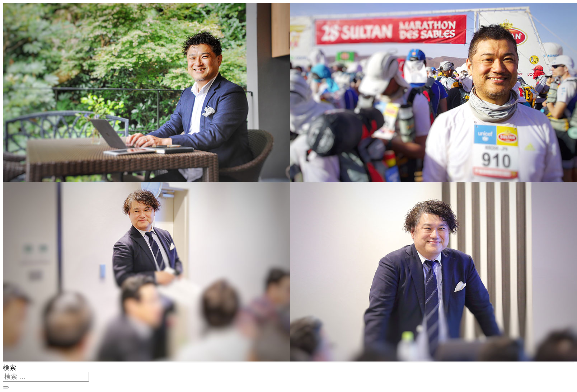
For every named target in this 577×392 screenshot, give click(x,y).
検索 (10, 368)
